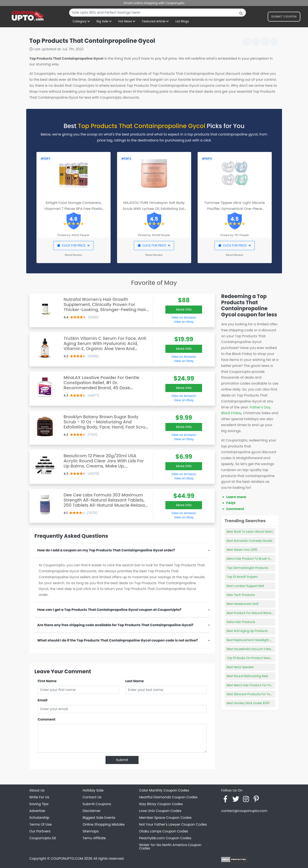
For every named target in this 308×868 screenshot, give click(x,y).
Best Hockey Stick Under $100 (248, 703)
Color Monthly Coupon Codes (164, 790)
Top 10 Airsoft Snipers (242, 577)
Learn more (236, 497)
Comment (47, 719)
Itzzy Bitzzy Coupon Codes (161, 804)
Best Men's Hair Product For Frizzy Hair (254, 685)
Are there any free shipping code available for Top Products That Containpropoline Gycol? (115, 625)
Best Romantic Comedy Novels (250, 541)
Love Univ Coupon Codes (160, 811)
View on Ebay (184, 322)
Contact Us (92, 797)
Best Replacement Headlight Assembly (256, 640)
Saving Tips (39, 804)
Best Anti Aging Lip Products (247, 631)
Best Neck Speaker (240, 667)
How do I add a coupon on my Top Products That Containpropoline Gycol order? (106, 550)
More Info (184, 309)
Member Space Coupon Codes (165, 818)
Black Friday (231, 413)
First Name (47, 681)
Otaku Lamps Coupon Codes (164, 831)
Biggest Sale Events (99, 818)
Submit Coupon (284, 17)
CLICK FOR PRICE (73, 245)
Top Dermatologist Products (248, 568)
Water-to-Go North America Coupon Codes (170, 847)
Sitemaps (91, 831)
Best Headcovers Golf (243, 604)
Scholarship (39, 818)
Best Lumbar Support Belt (246, 586)
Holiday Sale (93, 790)
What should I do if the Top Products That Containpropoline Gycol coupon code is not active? (118, 640)
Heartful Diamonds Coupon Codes (168, 797)
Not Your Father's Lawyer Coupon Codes (173, 824)
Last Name (135, 681)
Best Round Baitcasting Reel (247, 676)
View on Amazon (184, 317)
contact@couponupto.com (244, 811)
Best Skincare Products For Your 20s (253, 694)
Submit (122, 760)
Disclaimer (92, 811)
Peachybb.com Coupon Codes (165, 838)
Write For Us (39, 797)
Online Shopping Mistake (104, 824)
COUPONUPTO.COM (67, 859)
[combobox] (158, 13)
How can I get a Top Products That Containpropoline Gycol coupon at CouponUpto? (109, 610)
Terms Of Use (41, 824)
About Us (37, 790)
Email (43, 700)
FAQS (231, 503)
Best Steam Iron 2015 (242, 550)
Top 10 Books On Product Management (255, 658)
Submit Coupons (97, 804)
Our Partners (40, 831)
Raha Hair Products (241, 622)
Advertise (37, 811)
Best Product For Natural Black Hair (252, 613)
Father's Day (260, 407)
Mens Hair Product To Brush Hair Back (254, 559)
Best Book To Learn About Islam (250, 532)
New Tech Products (241, 595)
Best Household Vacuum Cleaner (251, 649)
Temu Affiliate (94, 838)
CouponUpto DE (43, 838)
